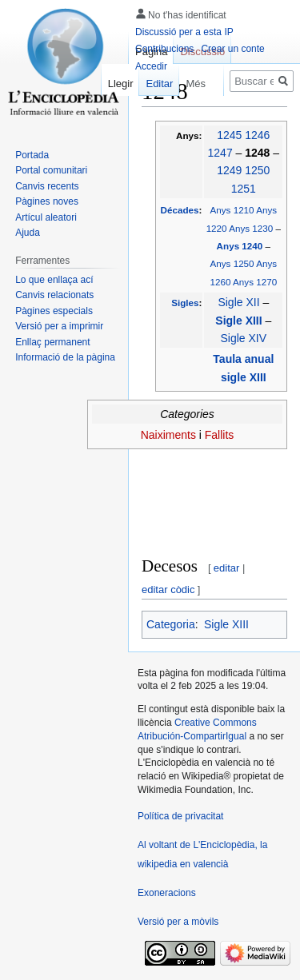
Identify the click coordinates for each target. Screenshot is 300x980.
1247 (220, 153)
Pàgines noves (47, 201)
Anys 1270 (255, 282)
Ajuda (28, 233)
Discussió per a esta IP (184, 32)
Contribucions (164, 49)
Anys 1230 (251, 228)
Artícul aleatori (46, 217)
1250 (257, 170)
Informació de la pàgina (65, 357)
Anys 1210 (232, 210)
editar (227, 568)
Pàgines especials (54, 311)
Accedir (151, 66)
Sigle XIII (240, 321)
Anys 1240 (241, 246)
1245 (229, 135)
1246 (257, 135)
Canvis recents (47, 186)
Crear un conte (232, 49)
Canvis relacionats (54, 295)
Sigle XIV (244, 338)
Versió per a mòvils (178, 922)
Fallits (220, 435)
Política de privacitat (180, 816)
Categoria (171, 624)
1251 (244, 189)
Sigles (185, 303)
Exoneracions (167, 893)
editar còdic (168, 590)
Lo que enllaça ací (54, 280)
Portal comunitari (51, 170)
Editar (152, 84)
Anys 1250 (232, 263)
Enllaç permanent (52, 342)
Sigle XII (238, 302)
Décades (180, 210)
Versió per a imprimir (59, 326)
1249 (229, 170)
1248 (259, 153)
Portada (32, 155)
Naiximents (168, 435)
